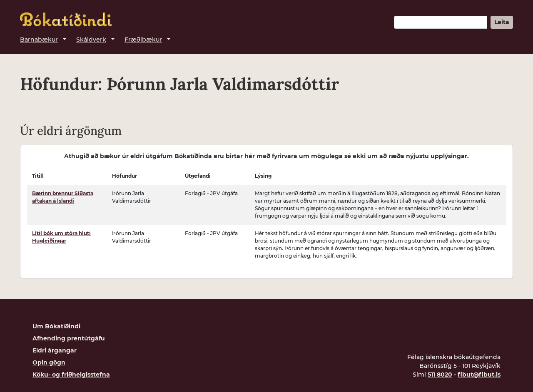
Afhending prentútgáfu (69, 338)
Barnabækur (39, 40)
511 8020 (440, 375)
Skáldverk (91, 40)
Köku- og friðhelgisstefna (71, 375)
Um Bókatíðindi (56, 326)
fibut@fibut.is (479, 375)
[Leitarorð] (441, 22)
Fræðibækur (143, 40)
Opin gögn (49, 362)
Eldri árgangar (55, 350)
